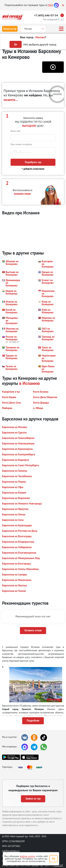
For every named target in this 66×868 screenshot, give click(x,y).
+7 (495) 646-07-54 (46, 15)
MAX (50, 5)
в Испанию (29, 383)
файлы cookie (27, 856)
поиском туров (22, 193)
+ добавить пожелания (33, 169)
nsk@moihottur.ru (11, 851)
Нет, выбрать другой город (40, 44)
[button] (53, 67)
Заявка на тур (10, 29)
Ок (54, 859)
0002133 (59, 865)
